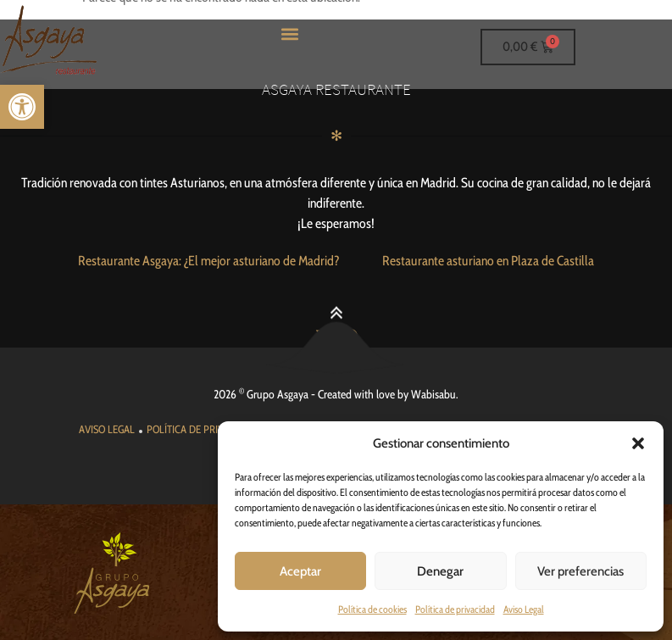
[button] (638, 443)
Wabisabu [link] (433, 394)
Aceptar (300, 571)
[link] (22, 107)
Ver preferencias (580, 571)
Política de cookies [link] (372, 609)
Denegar (440, 571)
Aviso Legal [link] (524, 609)
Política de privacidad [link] (455, 609)
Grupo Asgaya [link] (278, 394)
